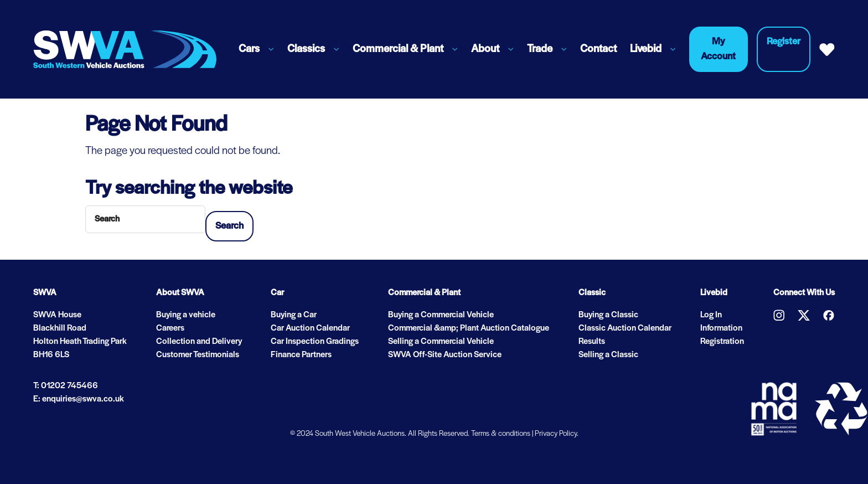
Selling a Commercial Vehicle (441, 342)
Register (784, 42)
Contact (598, 49)
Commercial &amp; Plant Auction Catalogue (469, 328)
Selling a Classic (608, 355)
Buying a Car (294, 315)
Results (592, 342)
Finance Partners (301, 355)
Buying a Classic (608, 315)
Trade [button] (540, 49)
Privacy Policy (556, 434)
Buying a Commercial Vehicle (441, 315)
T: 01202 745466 (66, 386)
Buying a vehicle (186, 315)
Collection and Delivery (199, 342)
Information (721, 328)
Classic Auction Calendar (625, 328)
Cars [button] (249, 49)
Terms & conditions (501, 434)
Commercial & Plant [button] (398, 49)
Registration (722, 342)
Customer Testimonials (198, 355)
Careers (170, 328)
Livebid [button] (646, 49)
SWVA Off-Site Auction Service (445, 355)
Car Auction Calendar (310, 328)
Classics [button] (306, 49)
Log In (711, 315)
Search (229, 226)
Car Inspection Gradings (315, 342)
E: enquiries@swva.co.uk (79, 399)
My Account (718, 49)
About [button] (485, 49)
